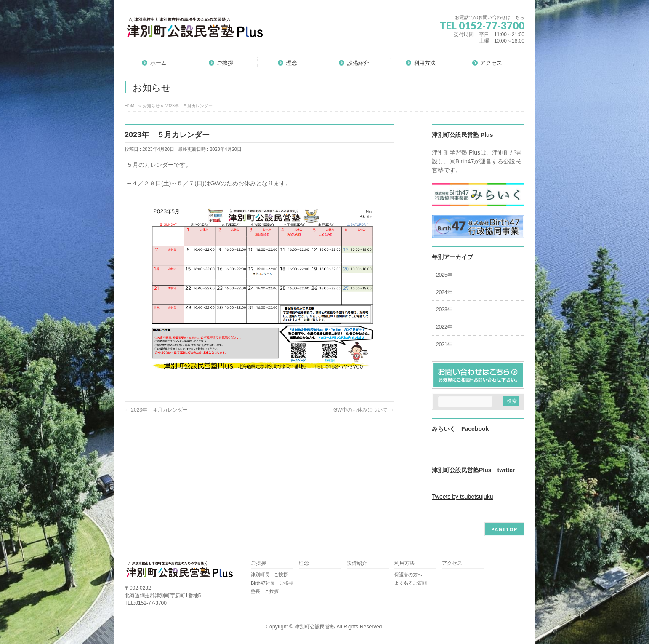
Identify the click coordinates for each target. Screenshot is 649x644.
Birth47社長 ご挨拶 (272, 583)
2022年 (444, 327)
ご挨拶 (258, 563)
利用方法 (404, 563)
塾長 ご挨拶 (265, 591)
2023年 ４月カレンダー (156, 410)
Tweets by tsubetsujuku (463, 497)
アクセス (452, 563)
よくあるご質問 (411, 583)
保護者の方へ (408, 575)
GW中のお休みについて (364, 410)
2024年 (444, 292)
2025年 (444, 275)
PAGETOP (504, 529)
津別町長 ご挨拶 (269, 575)
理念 (304, 563)
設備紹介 (357, 563)
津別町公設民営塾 (315, 627)
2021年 (444, 345)
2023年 (444, 310)
